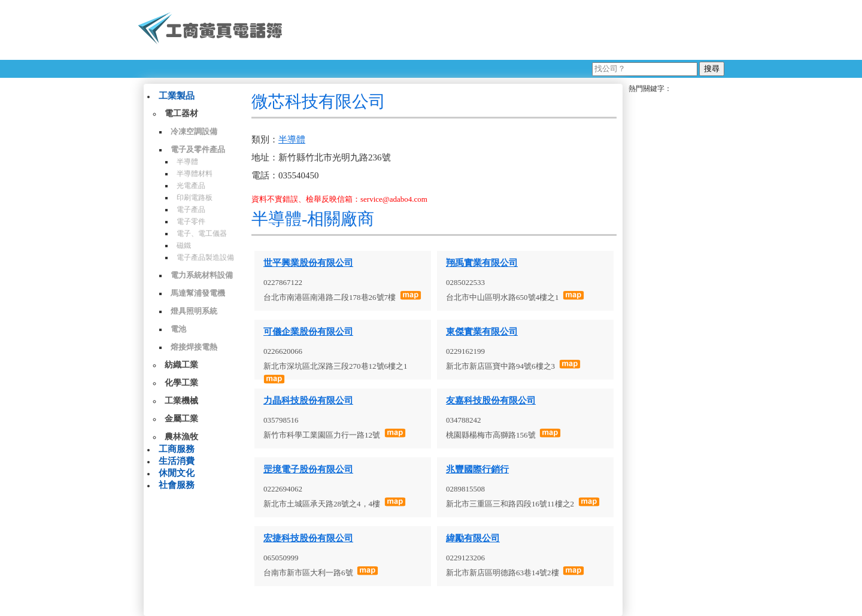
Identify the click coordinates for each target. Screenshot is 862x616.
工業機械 (181, 401)
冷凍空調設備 (194, 131)
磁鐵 (184, 245)
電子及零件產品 (198, 149)
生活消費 (177, 461)
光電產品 (191, 186)
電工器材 (181, 113)
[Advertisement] (508, 30)
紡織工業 (181, 365)
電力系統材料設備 (202, 275)
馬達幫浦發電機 (198, 293)
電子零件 (191, 221)
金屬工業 (181, 419)
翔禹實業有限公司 (482, 263)
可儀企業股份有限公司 (308, 332)
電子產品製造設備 (205, 257)
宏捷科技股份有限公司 (308, 538)
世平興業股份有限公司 (308, 263)
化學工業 (181, 383)
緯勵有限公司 (473, 538)
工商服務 (177, 449)
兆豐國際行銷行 (477, 469)
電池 (178, 329)
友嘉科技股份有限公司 (491, 400)
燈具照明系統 (194, 311)
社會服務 (177, 485)
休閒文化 (177, 473)
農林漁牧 (181, 437)
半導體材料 (195, 174)
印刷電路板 (195, 198)
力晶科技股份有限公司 (308, 400)
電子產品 (191, 210)
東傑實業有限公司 (482, 332)
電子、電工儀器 (202, 233)
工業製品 (177, 96)
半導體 (187, 162)
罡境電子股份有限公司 (308, 469)
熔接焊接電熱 (194, 347)
